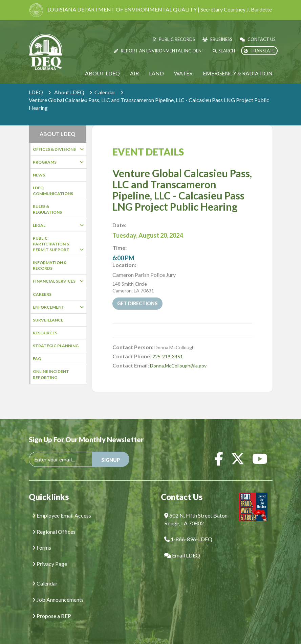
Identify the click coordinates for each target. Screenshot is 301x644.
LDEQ (36, 92)
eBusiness (217, 39)
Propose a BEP (52, 614)
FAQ (37, 359)
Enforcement (58, 307)
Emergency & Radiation (238, 73)
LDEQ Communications (53, 191)
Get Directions (137, 293)
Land (156, 73)
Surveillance (48, 320)
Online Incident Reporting (51, 374)
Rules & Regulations (47, 209)
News (39, 175)
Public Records (174, 39)
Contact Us (258, 39)
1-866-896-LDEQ (188, 538)
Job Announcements (58, 598)
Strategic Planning (56, 346)
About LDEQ (102, 73)
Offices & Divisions (58, 149)
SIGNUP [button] (111, 459)
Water (183, 73)
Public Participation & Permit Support (58, 244)
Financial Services (58, 281)
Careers (42, 294)
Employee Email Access (62, 514)
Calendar (105, 92)
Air (134, 73)
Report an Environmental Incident (159, 51)
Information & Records (50, 265)
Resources (45, 333)
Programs (58, 162)
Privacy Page (50, 563)
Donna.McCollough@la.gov (178, 355)
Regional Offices (54, 530)
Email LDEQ (182, 554)
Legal (58, 225)
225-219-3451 (168, 346)
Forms (42, 546)
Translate (259, 51)
